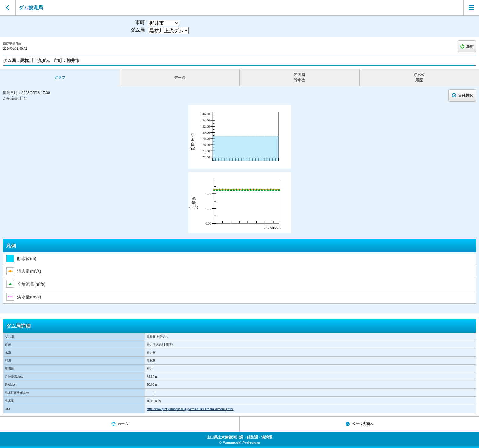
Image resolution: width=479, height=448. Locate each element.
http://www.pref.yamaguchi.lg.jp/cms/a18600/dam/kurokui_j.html (190, 409)
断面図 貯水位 (299, 78)
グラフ (60, 78)
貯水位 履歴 (419, 78)
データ (180, 78)
